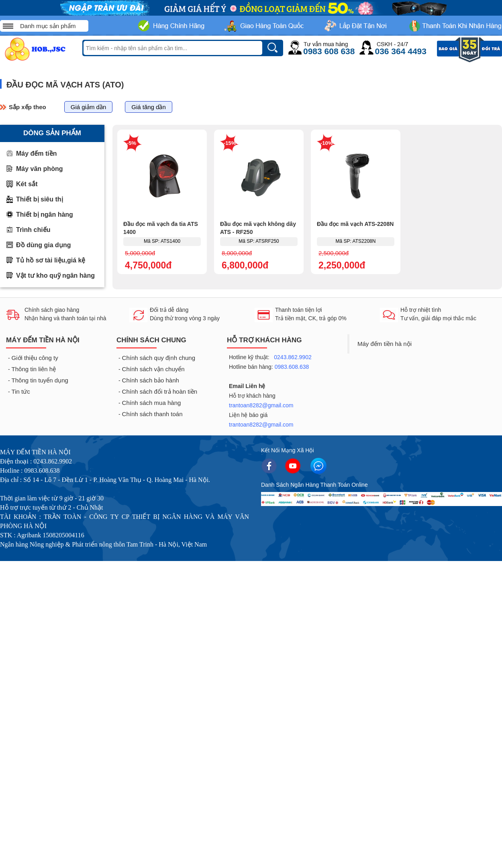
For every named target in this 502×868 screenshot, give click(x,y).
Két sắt (27, 184)
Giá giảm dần (89, 107)
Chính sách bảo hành (151, 380)
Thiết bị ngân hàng (45, 214)
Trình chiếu (33, 230)
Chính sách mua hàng (152, 403)
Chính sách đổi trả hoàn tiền (160, 391)
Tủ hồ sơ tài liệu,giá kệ (51, 260)
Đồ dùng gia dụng (43, 245)
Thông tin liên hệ (34, 369)
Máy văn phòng (39, 169)
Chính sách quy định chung (159, 358)
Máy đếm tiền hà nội (385, 344)
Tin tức (21, 391)
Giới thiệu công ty (35, 358)
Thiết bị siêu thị (40, 199)
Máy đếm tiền (37, 153)
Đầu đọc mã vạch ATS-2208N (355, 224)
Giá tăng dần (149, 107)
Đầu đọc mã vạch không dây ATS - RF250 (258, 228)
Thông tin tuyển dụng (40, 380)
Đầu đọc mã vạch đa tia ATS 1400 (161, 228)
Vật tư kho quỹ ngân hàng (55, 275)
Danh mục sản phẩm (48, 26)
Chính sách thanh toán (152, 414)
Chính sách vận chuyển (153, 369)
